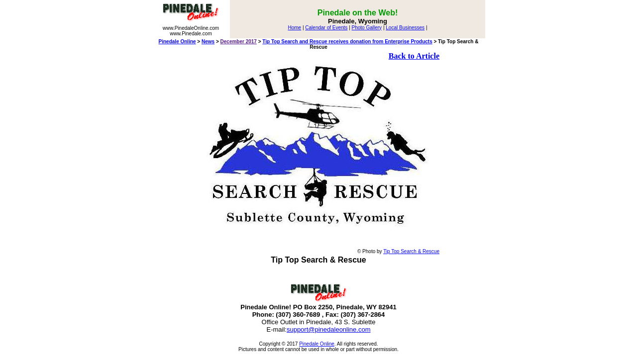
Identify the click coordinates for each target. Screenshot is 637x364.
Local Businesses (405, 28)
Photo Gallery (367, 28)
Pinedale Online (177, 42)
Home (294, 28)
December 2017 (239, 42)
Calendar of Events (326, 28)
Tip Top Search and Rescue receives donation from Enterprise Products (347, 42)
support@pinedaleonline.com (329, 329)
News (208, 42)
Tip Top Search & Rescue (411, 251)
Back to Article (414, 56)
